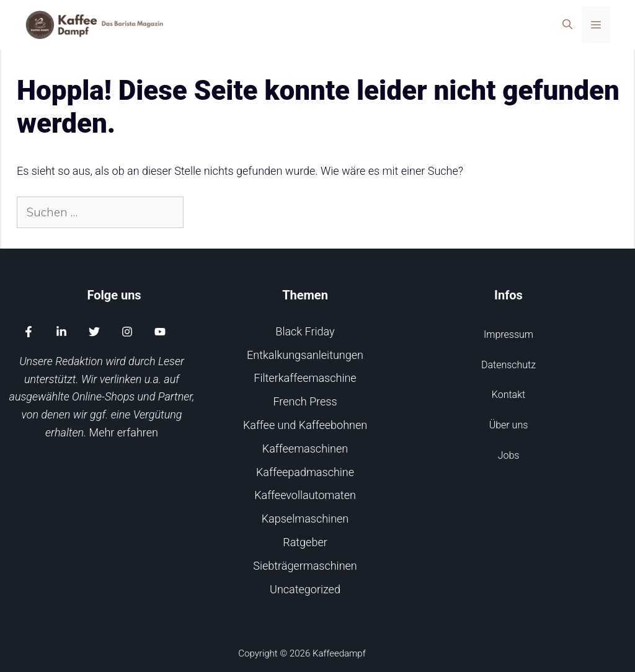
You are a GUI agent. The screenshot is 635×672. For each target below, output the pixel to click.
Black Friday (305, 331)
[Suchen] (205, 212)
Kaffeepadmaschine (305, 472)
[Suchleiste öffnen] (567, 25)
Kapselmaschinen (305, 519)
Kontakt (508, 395)
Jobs (509, 455)
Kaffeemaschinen (305, 449)
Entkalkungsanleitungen (305, 355)
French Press (305, 401)
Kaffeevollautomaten (305, 495)
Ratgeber (305, 542)
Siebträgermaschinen (305, 566)
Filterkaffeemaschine (305, 378)
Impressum (508, 334)
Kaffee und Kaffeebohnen (305, 425)
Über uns (509, 425)
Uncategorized (305, 589)
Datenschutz (508, 365)
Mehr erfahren (124, 432)
